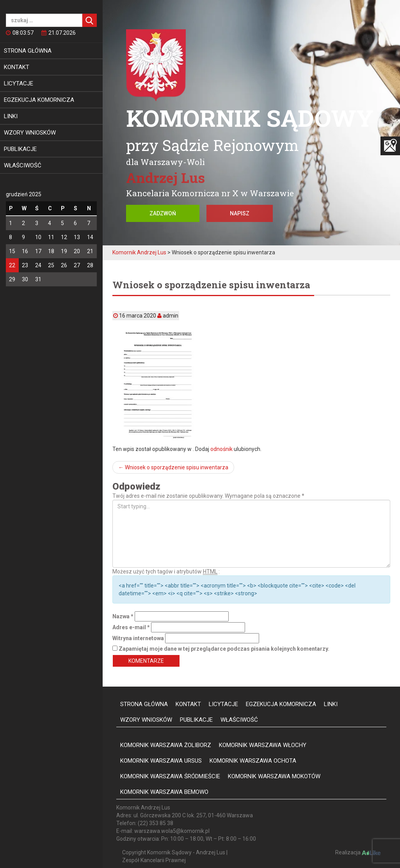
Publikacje (20, 149)
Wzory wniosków (30, 133)
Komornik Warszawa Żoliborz (166, 745)
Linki (11, 116)
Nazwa (123, 616)
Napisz (240, 213)
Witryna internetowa (138, 638)
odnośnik (221, 449)
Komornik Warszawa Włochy (263, 745)
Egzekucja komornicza (39, 100)
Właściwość (23, 165)
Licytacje (19, 83)
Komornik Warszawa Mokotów (274, 776)
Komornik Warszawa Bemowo (164, 792)
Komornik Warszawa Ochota (253, 761)
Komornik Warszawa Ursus (161, 761)
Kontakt (17, 67)
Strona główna (28, 51)
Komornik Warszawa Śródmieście (170, 776)
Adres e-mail (131, 627)
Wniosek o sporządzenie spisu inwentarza (173, 467)
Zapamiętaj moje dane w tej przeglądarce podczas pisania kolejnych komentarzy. (224, 649)
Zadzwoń (163, 213)
